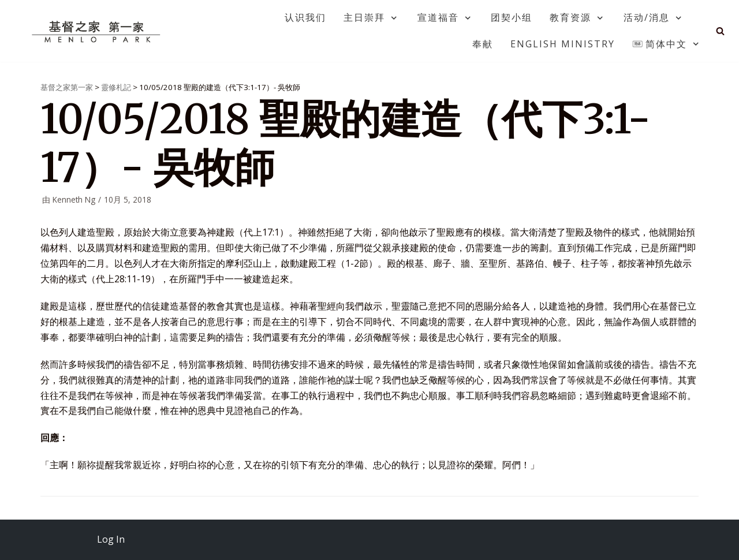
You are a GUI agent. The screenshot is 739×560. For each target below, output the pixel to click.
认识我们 (305, 17)
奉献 (483, 44)
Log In (111, 539)
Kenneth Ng (74, 199)
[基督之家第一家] (98, 31)
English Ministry (563, 44)
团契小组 (512, 17)
